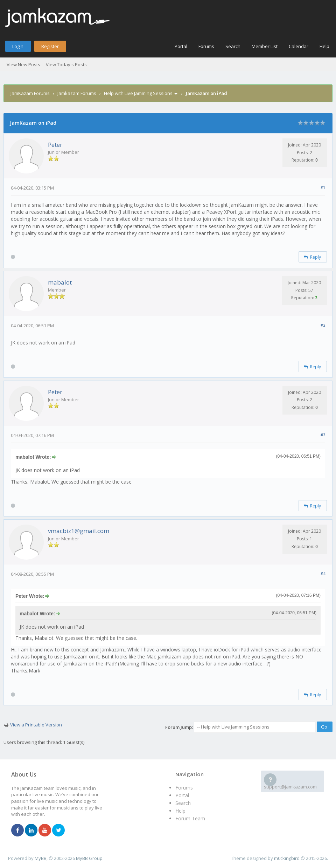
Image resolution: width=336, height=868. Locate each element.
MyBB (41, 858)
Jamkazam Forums (77, 93)
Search (233, 46)
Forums (206, 46)
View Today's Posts (66, 64)
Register (50, 46)
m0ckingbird (287, 858)
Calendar (299, 46)
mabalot (60, 282)
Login (18, 46)
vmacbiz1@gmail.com (79, 531)
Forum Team (190, 818)
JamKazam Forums (30, 93)
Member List (265, 46)
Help (324, 46)
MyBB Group (89, 858)
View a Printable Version (36, 725)
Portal (181, 46)
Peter (55, 145)
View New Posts (23, 64)
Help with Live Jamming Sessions (138, 93)
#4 (323, 573)
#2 (323, 325)
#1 (323, 187)
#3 (323, 435)
